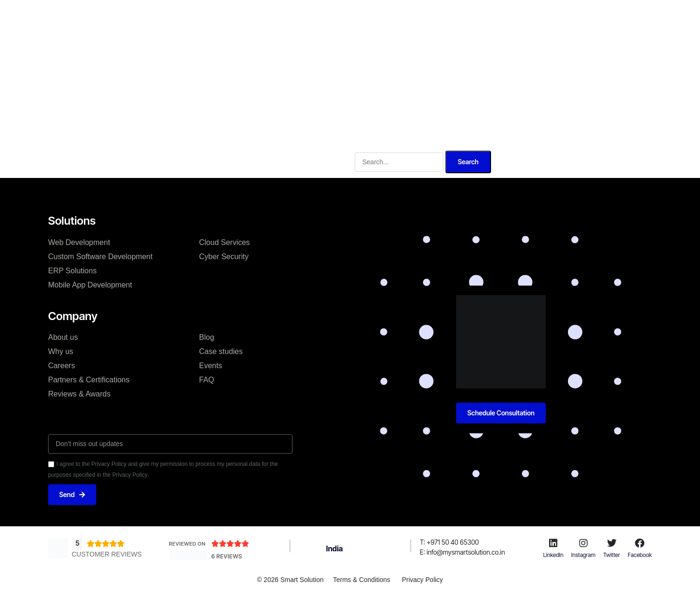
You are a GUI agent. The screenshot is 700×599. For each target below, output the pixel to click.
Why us (395, 16)
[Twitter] (612, 543)
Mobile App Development (90, 284)
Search (468, 161)
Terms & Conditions (362, 580)
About (268, 16)
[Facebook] (640, 543)
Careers (62, 366)
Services (353, 16)
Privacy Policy (422, 580)
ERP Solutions (72, 270)
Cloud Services (225, 242)
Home (233, 16)
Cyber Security (224, 256)
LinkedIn (554, 555)
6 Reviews (227, 556)
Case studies (221, 351)
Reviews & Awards (79, 394)
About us (63, 337)
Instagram (583, 555)
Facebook (640, 555)
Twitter (612, 555)
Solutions (308, 16)
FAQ (207, 380)
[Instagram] (583, 543)
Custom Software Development (100, 256)
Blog (207, 337)
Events (211, 366)
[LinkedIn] (553, 543)
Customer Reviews (107, 555)
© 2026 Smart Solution (290, 580)
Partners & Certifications (89, 380)
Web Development (79, 242)
